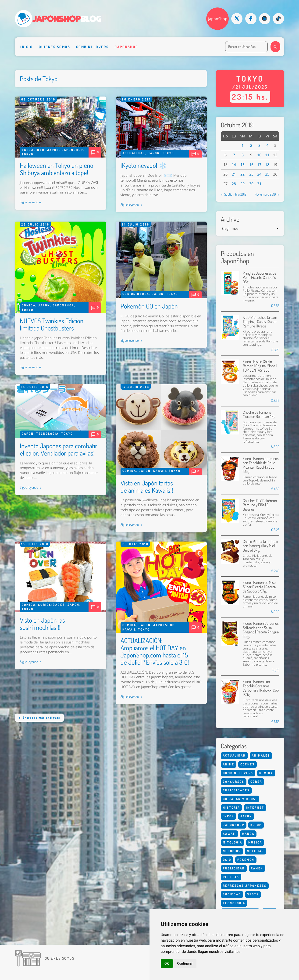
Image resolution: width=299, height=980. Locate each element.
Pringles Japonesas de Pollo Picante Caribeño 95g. (260, 277)
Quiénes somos (54, 47)
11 (267, 155)
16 (251, 165)
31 (259, 184)
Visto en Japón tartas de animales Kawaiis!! (147, 486)
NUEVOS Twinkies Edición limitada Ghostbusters (52, 324)
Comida (29, 305)
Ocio (227, 860)
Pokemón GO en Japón (149, 306)
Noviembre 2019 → (267, 194)
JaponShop (218, 19)
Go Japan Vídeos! (240, 799)
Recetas (231, 877)
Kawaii (160, 471)
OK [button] (167, 963)
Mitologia (233, 842)
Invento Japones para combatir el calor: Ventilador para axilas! (59, 449)
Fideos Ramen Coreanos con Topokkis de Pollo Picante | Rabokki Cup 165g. (261, 465)
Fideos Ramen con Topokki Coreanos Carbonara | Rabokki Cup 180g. (261, 688)
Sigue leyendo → (31, 202)
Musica (255, 842)
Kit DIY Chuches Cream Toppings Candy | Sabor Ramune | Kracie (260, 322)
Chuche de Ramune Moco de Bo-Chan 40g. (259, 414)
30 (251, 184)
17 (259, 165)
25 (267, 174)
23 (251, 174)
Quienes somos (60, 958)
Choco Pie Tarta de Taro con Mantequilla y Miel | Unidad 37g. (260, 546)
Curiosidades (136, 294)
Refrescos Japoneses (245, 886)
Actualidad (33, 150)
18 (267, 165)
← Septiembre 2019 (234, 194)
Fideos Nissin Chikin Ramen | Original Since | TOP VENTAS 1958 (260, 366)
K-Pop (256, 825)
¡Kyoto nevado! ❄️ (144, 165)
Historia (231, 808)
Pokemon (246, 860)
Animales (261, 755)
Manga (248, 834)
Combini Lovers (93, 47)
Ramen (257, 868)
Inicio (27, 47)
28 (234, 184)
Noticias (255, 851)
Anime (229, 764)
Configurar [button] (185, 963)
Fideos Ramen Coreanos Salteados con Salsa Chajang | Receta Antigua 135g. (261, 630)
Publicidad (234, 868)
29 (242, 184)
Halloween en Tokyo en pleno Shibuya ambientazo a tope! (57, 169)
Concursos (234, 782)
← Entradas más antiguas (39, 718)
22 (242, 174)
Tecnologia (47, 434)
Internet (255, 808)
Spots (253, 894)
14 (234, 165)
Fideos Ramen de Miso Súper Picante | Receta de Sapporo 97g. (259, 587)
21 (234, 174)
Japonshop (126, 47)
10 (259, 155)
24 (259, 174)
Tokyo (28, 154)
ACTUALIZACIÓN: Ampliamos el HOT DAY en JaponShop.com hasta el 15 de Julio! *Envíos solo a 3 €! (155, 651)
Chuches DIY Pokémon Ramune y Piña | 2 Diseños (260, 505)
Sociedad (232, 894)
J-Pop (228, 816)
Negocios (232, 851)
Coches (247, 764)
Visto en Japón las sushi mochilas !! (42, 624)
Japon (53, 150)
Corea (256, 782)
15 (242, 165)
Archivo (230, 219)
